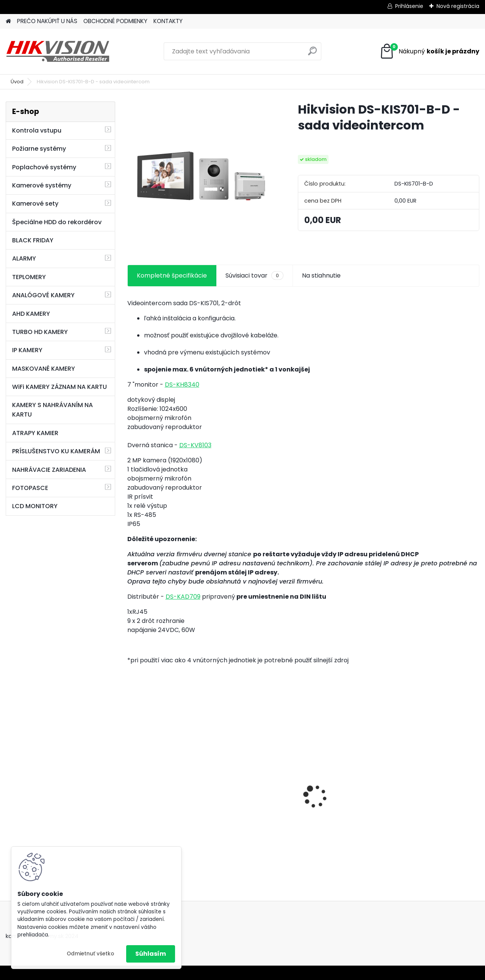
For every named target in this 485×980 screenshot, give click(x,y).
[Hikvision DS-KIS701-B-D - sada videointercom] (200, 175)
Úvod (17, 82)
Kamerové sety (35, 204)
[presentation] (131, 783)
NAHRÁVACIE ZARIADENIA (49, 470)
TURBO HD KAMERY (40, 332)
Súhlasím (151, 954)
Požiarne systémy (39, 149)
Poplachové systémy (44, 167)
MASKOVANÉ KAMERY (44, 369)
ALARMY (24, 258)
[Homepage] (8, 21)
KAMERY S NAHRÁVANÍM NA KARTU (52, 410)
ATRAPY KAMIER (35, 433)
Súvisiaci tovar (254, 276)
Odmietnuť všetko (90, 954)
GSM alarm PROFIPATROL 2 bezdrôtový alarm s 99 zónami (258, 799)
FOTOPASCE (30, 488)
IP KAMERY (27, 350)
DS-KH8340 (182, 385)
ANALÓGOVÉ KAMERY (43, 295)
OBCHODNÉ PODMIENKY (115, 21)
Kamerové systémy (42, 185)
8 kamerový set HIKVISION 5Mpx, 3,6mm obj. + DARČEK (167, 784)
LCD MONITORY (35, 506)
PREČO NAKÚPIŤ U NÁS (47, 21)
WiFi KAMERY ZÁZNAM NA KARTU (59, 387)
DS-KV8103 (195, 445)
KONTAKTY (168, 21)
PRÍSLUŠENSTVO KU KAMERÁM (56, 451)
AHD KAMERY (31, 314)
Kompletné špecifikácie (172, 275)
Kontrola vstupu (37, 130)
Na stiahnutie (321, 275)
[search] (312, 54)
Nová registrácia (458, 6)
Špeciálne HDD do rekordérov (57, 222)
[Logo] (58, 51)
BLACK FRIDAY (33, 240)
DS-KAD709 (183, 597)
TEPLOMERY (29, 277)
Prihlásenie (409, 6)
